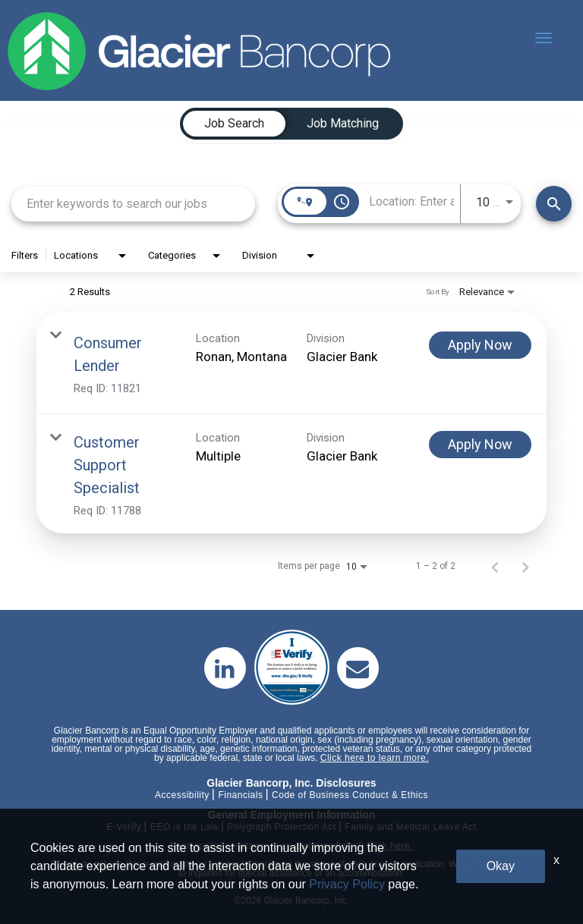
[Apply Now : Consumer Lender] (480, 345)
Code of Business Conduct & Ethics (350, 795)
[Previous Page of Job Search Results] (495, 566)
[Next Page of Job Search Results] (525, 566)
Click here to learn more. (375, 758)
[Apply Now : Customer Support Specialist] (480, 445)
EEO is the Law (184, 827)
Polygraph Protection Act (281, 827)
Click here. (389, 846)
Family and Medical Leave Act (410, 827)
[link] (291, 363)
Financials (240, 795)
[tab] (234, 124)
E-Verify (124, 827)
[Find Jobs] (554, 204)
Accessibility (182, 795)
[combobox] (133, 204)
